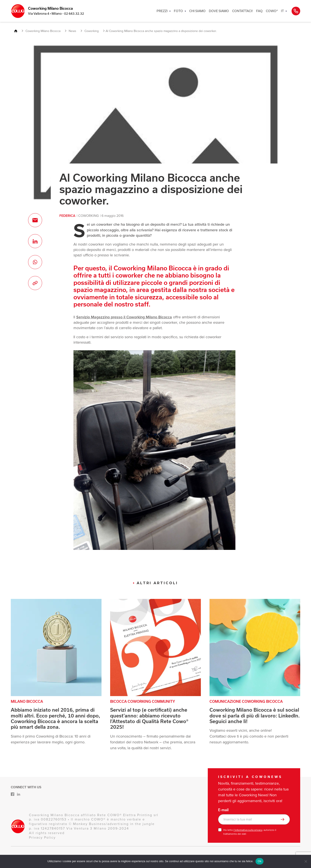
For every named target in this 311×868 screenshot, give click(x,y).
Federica (67, 216)
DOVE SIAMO (219, 11)
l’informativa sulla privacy (248, 830)
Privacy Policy (42, 837)
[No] (306, 861)
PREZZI (162, 11)
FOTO (178, 11)
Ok (259, 861)
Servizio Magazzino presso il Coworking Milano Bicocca (124, 317)
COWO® (272, 11)
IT (282, 11)
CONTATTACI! (243, 11)
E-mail (223, 810)
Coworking (88, 216)
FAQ (259, 11)
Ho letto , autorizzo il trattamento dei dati (250, 832)
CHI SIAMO (197, 11)
